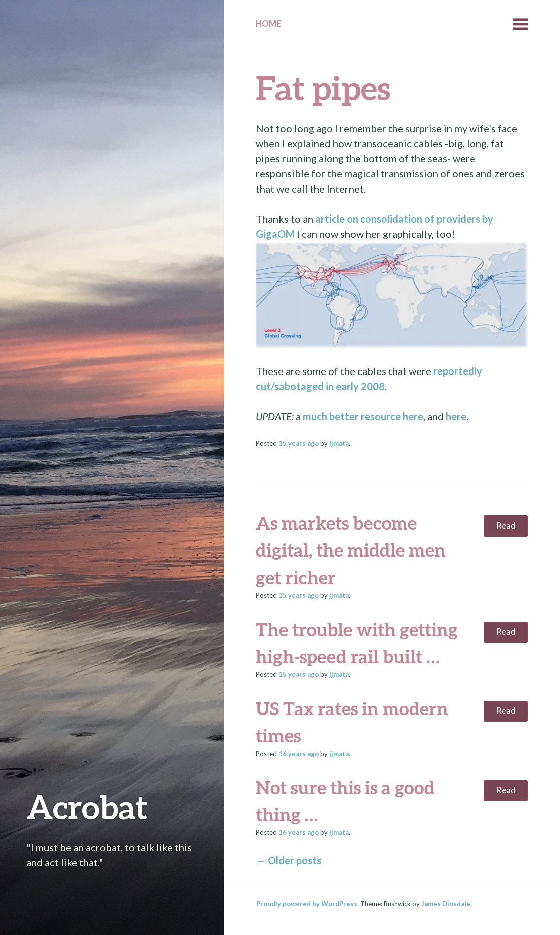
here (456, 416)
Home (268, 24)
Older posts (289, 860)
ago (299, 443)
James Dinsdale (446, 904)
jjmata (339, 443)
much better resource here (363, 416)
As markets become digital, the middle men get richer (351, 550)
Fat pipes (323, 87)
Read (506, 526)
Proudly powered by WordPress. (308, 904)
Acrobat (87, 806)
